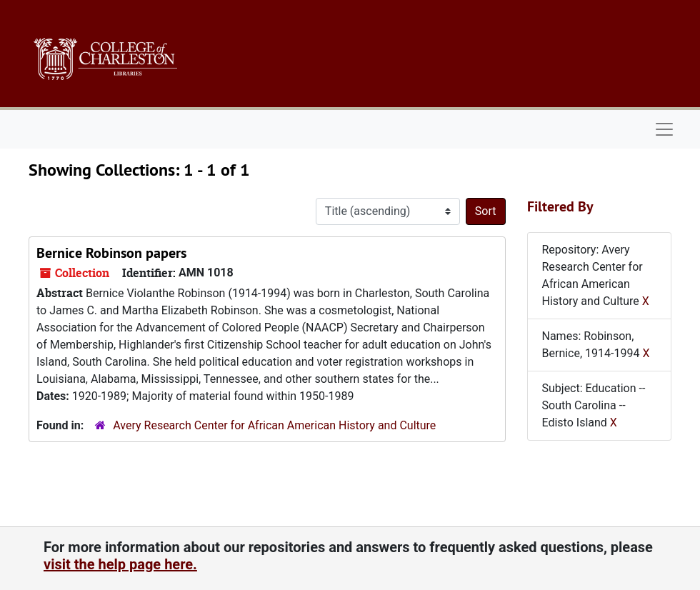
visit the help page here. (120, 564)
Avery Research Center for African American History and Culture (274, 425)
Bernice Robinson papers (111, 253)
